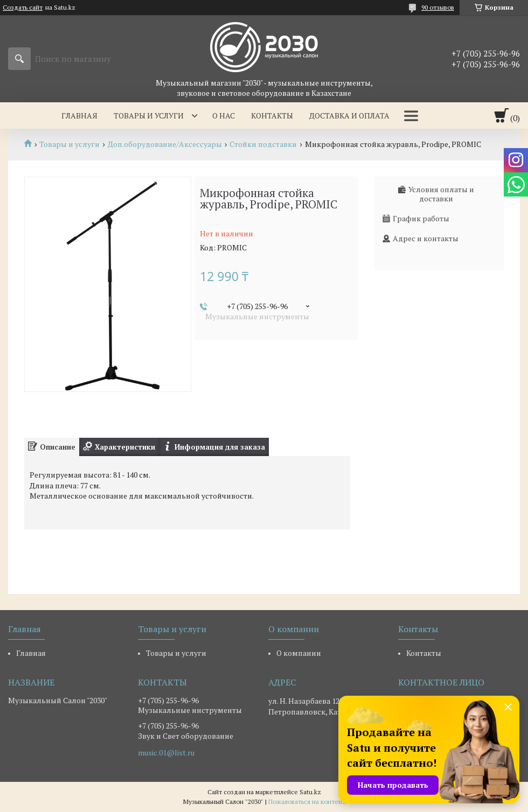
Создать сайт (23, 8)
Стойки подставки (263, 144)
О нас (224, 115)
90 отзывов (438, 7)
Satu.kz (310, 792)
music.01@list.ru (166, 753)
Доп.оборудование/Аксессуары (165, 144)
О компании (299, 653)
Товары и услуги (149, 115)
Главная (79, 115)
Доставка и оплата (349, 115)
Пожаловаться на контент (307, 801)
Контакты (272, 115)
